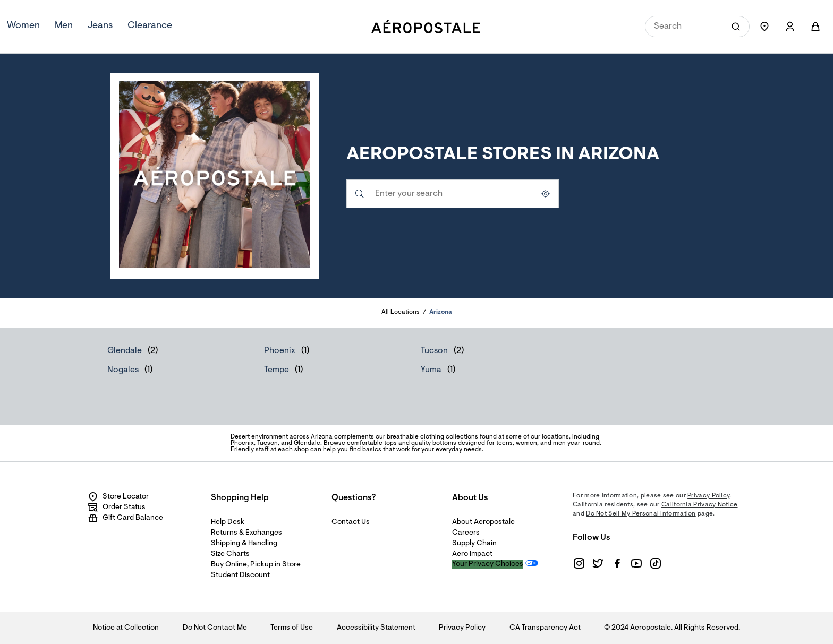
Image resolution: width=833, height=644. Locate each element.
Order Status (117, 508)
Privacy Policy (708, 496)
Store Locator (118, 497)
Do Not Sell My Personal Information (641, 514)
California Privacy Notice (700, 505)
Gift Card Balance (125, 518)
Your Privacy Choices (488, 564)
